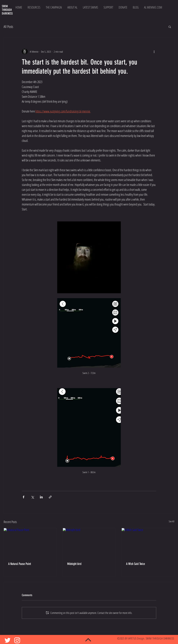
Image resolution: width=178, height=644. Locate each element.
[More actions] (154, 52)
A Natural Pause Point (20, 564)
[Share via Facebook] (24, 497)
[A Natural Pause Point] (30, 543)
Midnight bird (74, 564)
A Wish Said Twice (135, 564)
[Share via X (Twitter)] (32, 497)
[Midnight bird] (89, 543)
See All (172, 521)
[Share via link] (50, 497)
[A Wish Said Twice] (148, 543)
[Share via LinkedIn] (41, 497)
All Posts (8, 27)
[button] (170, 27)
